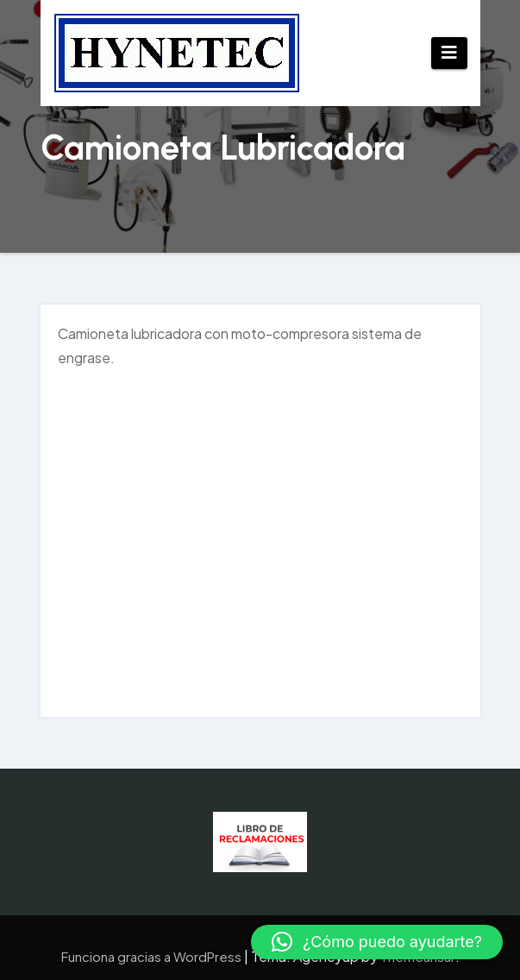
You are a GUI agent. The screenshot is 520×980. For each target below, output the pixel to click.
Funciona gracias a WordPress (153, 956)
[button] (377, 942)
